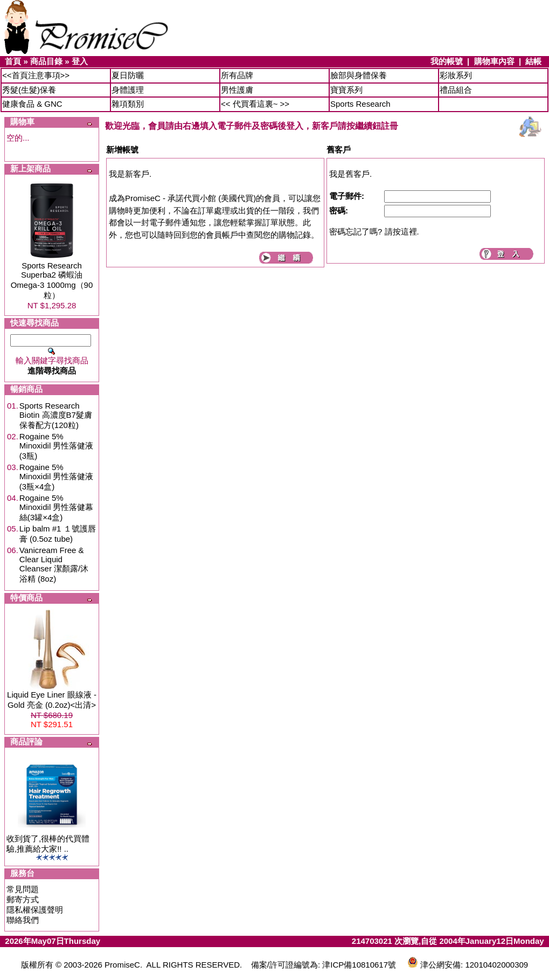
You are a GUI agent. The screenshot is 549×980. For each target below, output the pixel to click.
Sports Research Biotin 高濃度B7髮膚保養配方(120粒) (56, 415)
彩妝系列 (456, 75)
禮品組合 (456, 90)
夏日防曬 (128, 75)
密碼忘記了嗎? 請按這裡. (374, 232)
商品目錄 (46, 61)
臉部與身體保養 (359, 75)
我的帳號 (447, 61)
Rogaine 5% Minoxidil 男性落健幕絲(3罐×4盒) (57, 508)
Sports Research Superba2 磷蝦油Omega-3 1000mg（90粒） (52, 280)
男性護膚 (237, 90)
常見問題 (23, 889)
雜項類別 (128, 104)
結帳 (533, 61)
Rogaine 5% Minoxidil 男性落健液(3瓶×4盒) (57, 477)
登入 (80, 61)
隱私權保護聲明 (35, 910)
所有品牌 (237, 75)
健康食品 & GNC (32, 104)
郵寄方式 (23, 899)
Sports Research (360, 104)
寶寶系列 (346, 90)
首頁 (13, 61)
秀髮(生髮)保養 (29, 90)
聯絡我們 (23, 920)
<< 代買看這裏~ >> (255, 104)
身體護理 (128, 90)
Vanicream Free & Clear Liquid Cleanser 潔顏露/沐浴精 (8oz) (54, 564)
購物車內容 (494, 61)
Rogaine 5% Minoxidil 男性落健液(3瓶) (57, 446)
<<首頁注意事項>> (36, 75)
